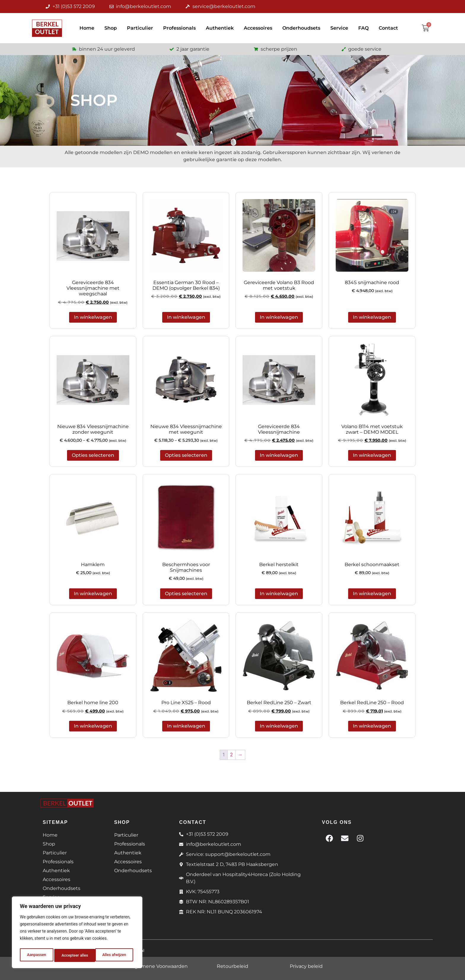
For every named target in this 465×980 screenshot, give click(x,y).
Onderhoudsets (301, 28)
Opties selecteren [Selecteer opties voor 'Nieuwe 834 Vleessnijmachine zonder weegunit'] (93, 455)
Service (339, 28)
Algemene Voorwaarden (159, 966)
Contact (388, 28)
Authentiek (220, 28)
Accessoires (258, 28)
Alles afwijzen (73, 955)
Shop (111, 28)
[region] (77, 933)
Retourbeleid (232, 966)
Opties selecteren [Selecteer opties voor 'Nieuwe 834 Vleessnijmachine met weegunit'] (186, 455)
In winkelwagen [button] (93, 317)
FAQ (363, 28)
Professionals (179, 28)
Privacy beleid (306, 966)
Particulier (140, 28)
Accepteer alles (114, 955)
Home (87, 28)
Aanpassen (36, 955)
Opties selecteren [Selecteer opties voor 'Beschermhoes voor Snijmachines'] (186, 594)
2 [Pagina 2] (231, 755)
